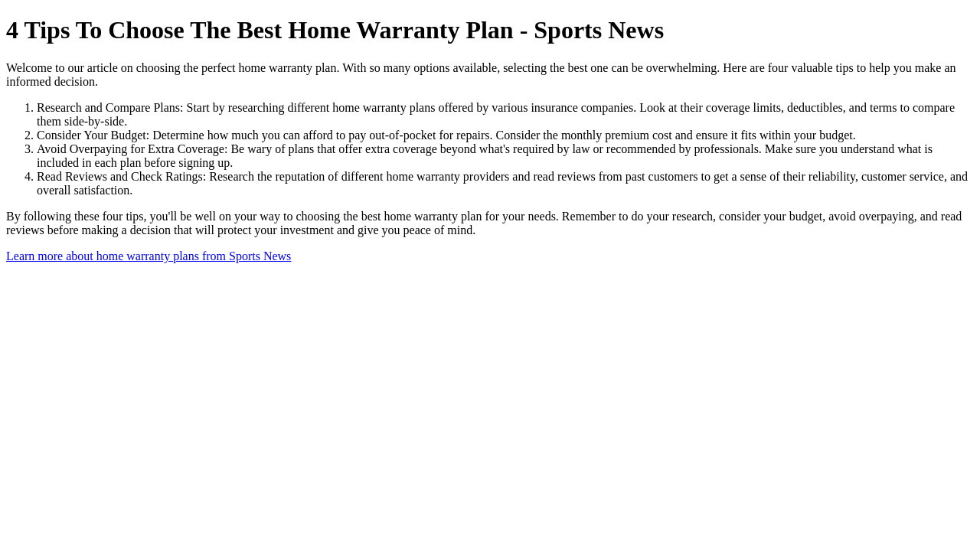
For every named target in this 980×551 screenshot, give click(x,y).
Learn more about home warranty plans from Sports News (149, 256)
